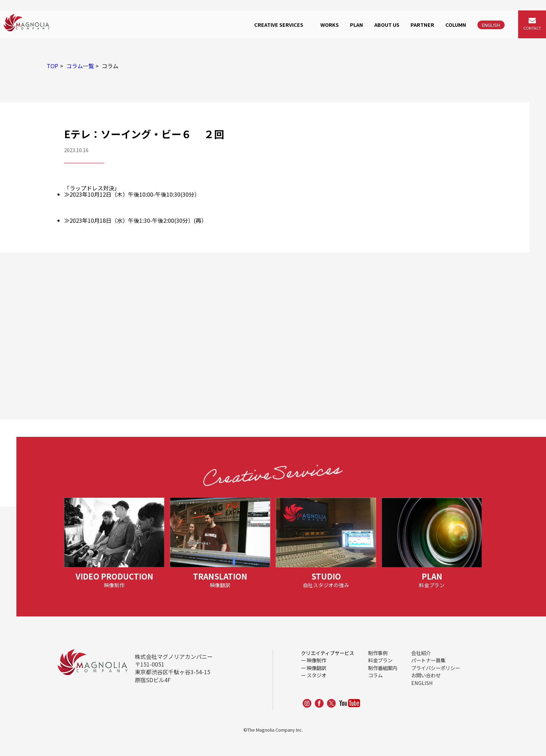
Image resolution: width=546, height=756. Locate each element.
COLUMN (456, 25)
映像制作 (317, 660)
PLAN (357, 25)
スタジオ (317, 675)
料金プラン (380, 660)
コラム (375, 675)
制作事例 (378, 653)
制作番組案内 (383, 668)
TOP (52, 66)
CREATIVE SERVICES (279, 25)
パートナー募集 (428, 660)
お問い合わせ (426, 675)
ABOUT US (387, 25)
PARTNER (422, 25)
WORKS (330, 25)
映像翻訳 (317, 668)
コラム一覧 (80, 66)
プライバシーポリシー (436, 668)
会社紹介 (421, 653)
